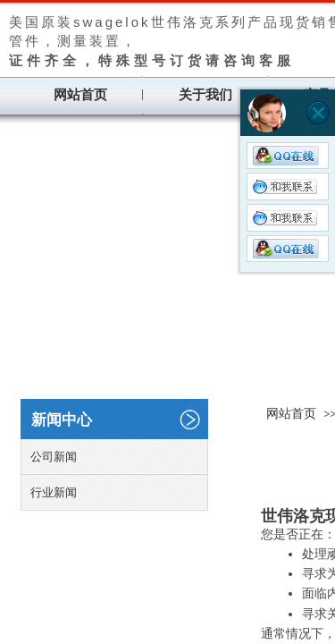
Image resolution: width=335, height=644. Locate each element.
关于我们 (205, 95)
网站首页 (80, 95)
